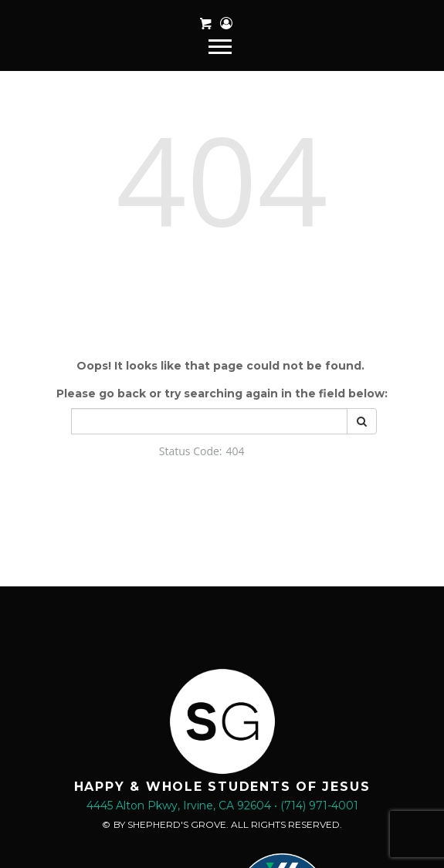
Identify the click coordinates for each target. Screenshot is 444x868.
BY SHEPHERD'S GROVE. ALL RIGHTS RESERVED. (228, 824)
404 (222, 178)
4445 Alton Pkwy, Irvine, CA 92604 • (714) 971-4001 (222, 806)
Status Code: (191, 451)
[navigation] (222, 46)
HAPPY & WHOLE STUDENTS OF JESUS (222, 787)
